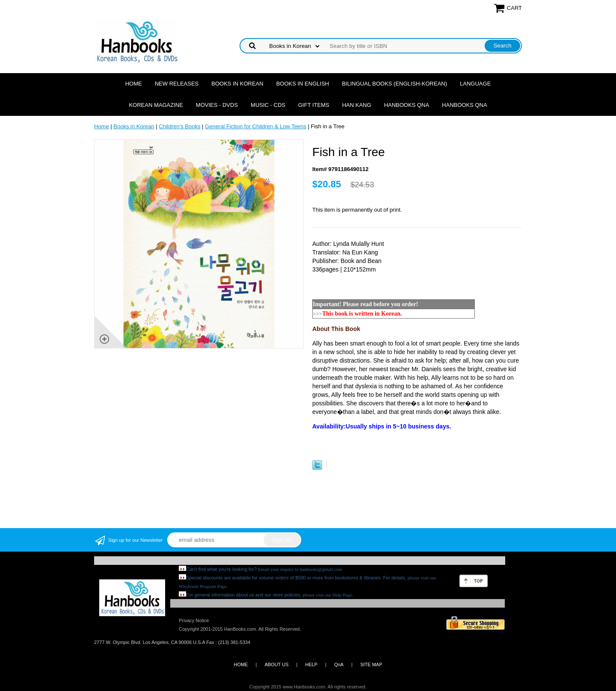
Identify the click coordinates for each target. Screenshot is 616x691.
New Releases (177, 84)
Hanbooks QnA (407, 105)
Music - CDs (268, 105)
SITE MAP (371, 664)
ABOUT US (276, 664)
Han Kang (357, 105)
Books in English (303, 84)
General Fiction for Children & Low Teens (256, 126)
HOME (241, 664)
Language (475, 84)
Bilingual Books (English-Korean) (394, 84)
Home (134, 84)
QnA (339, 664)
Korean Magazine (156, 105)
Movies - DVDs (217, 105)
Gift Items (314, 105)
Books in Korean (237, 84)
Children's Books (179, 126)
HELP (311, 664)
